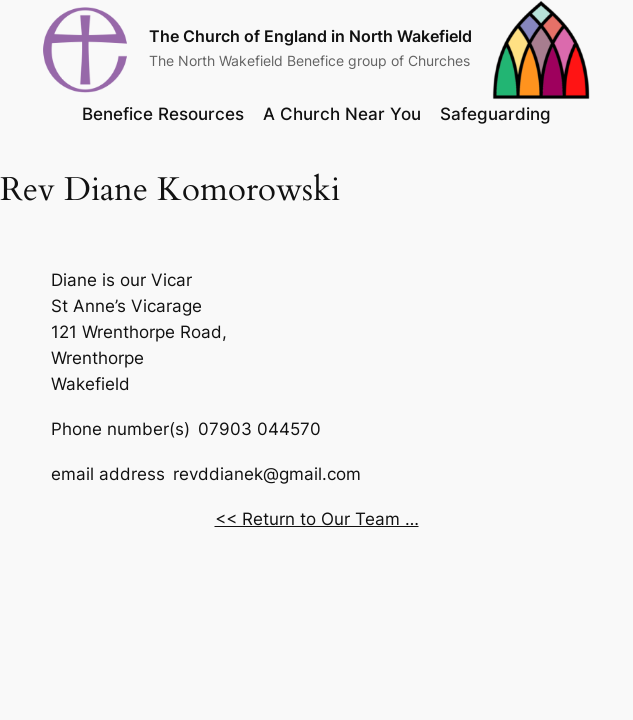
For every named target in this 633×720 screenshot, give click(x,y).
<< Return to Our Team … (317, 519)
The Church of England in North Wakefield (310, 36)
